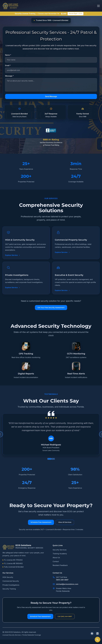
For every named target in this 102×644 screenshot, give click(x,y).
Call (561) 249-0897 (68, 620)
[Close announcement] (86, 14)
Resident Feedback (60, 569)
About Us (56, 561)
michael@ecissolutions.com (67, 587)
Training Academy (60, 557)
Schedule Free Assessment (38, 620)
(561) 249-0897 (62, 583)
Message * (9, 76)
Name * (8, 55)
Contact (56, 565)
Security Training (9, 592)
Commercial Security (11, 584)
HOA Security (8, 580)
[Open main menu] (97, 6)
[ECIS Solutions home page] (10, 6)
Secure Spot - (75, 14)
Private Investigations (11, 588)
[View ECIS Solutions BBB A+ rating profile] (51, 135)
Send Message (51, 96)
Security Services (60, 553)
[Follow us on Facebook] (92, 638)
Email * (8, 65)
